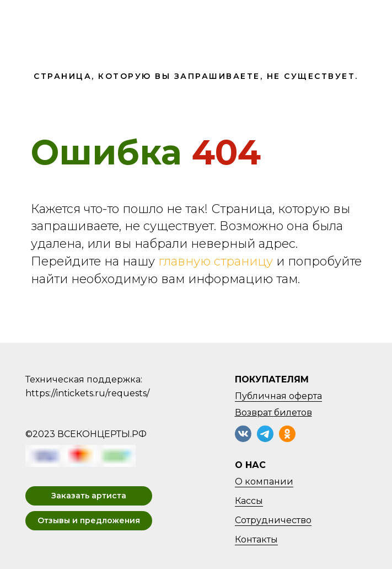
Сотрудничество (273, 520)
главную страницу (216, 261)
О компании (264, 482)
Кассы (249, 501)
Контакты (256, 539)
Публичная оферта (278, 396)
